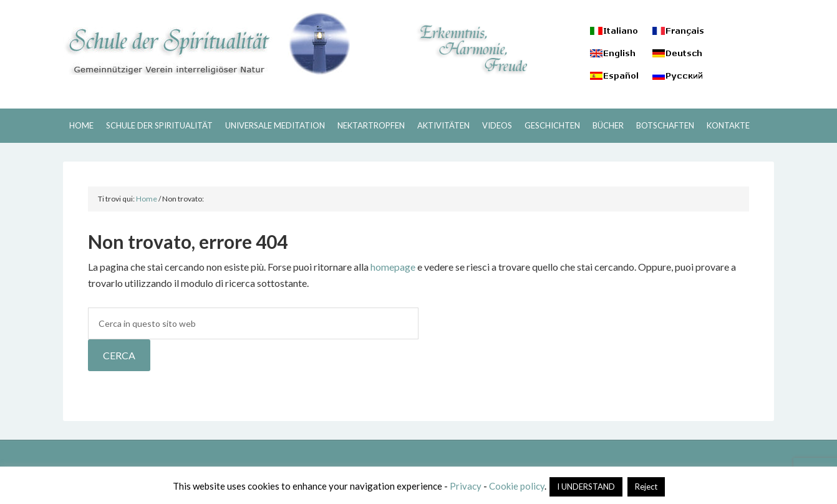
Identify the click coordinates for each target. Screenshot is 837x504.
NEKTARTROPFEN (371, 125)
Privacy (466, 486)
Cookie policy (517, 486)
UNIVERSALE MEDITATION (275, 125)
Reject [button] (646, 487)
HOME (81, 125)
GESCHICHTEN (552, 125)
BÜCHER (608, 125)
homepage (393, 267)
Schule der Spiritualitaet (206, 44)
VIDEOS (497, 125)
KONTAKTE (728, 125)
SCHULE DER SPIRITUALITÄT (159, 125)
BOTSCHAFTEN (665, 125)
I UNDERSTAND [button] (586, 487)
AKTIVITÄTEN (443, 125)
